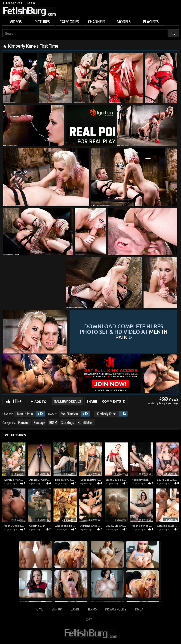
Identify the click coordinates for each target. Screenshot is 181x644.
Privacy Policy (116, 609)
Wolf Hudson (70, 414)
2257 (89, 620)
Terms (92, 609)
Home (39, 609)
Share (92, 401)
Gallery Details (67, 401)
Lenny (162, 403)
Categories (69, 21)
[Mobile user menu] (90, 21)
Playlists (151, 21)
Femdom (24, 422)
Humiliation (85, 422)
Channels (96, 21)
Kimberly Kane (106, 414)
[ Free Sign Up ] (12, 3)
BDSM (53, 422)
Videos (16, 21)
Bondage (39, 422)
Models (123, 21)
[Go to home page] (29, 11)
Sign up (57, 609)
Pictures (42, 21)
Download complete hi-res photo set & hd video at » (124, 332)
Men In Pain (25, 414)
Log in (31, 3)
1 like (17, 401)
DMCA (139, 609)
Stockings (67, 422)
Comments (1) (114, 401)
